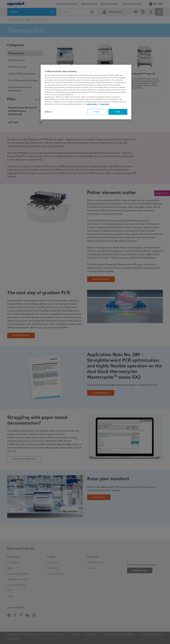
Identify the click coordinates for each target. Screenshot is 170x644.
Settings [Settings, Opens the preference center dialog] (48, 112)
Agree (118, 112)
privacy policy (92, 104)
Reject (97, 112)
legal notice (105, 104)
